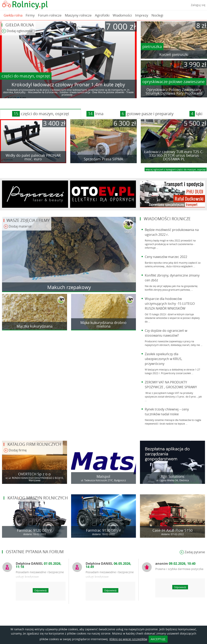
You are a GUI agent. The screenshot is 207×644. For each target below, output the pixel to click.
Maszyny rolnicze (78, 15)
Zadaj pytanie (192, 552)
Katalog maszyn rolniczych (38, 498)
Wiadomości (122, 15)
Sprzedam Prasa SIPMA (103, 159)
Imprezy (142, 15)
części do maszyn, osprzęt (26, 76)
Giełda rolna (13, 15)
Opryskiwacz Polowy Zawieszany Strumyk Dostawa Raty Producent (174, 91)
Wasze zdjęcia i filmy (28, 220)
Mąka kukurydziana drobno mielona (103, 324)
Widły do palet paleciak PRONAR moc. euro (33, 157)
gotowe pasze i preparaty (147, 114)
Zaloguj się (198, 5)
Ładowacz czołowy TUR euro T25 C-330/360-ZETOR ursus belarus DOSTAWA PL (174, 155)
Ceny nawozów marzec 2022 (166, 257)
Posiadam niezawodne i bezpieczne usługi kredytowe (40, 574)
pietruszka (152, 46)
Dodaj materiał (17, 227)
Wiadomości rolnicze (167, 219)
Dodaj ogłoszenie (17, 31)
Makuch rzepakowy (69, 287)
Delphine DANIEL (39, 565)
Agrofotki (102, 15)
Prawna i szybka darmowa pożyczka (179, 569)
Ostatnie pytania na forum (35, 552)
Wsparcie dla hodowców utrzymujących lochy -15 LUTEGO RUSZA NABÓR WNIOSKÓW (170, 304)
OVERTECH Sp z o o (34, 474)
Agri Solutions (173, 476)
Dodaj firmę (15, 450)
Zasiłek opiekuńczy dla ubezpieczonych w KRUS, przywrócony (163, 359)
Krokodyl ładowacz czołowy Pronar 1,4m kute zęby (68, 85)
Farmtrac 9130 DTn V (103, 530)
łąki (196, 114)
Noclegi (157, 15)
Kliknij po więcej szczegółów (128, 639)
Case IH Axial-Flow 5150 (172, 530)
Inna (95, 114)
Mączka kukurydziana (35, 326)
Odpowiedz (41, 590)
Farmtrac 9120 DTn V (34, 530)
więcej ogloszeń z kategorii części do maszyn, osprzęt (176, 169)
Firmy (30, 15)
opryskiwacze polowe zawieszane (173, 82)
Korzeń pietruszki (174, 54)
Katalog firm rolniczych (34, 444)
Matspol (103, 476)
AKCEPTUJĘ (158, 639)
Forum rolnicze (50, 15)
